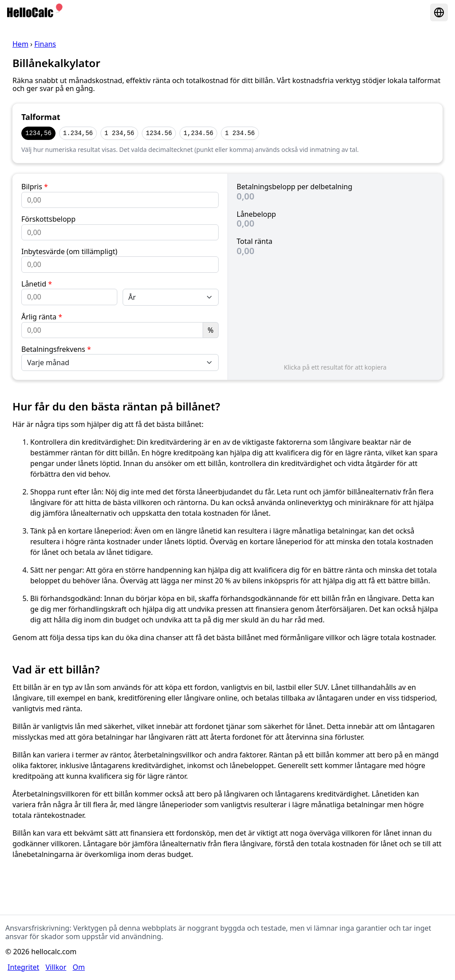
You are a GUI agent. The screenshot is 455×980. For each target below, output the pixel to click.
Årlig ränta (42, 317)
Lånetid (37, 284)
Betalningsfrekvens (56, 349)
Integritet (23, 967)
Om (78, 967)
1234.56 (159, 133)
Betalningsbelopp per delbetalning (295, 187)
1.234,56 (78, 133)
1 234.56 (240, 133)
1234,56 (38, 133)
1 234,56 (119, 133)
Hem (20, 44)
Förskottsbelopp (48, 219)
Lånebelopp (257, 214)
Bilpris (35, 187)
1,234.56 (198, 133)
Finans (45, 44)
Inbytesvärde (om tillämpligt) (69, 251)
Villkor (56, 967)
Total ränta (255, 241)
